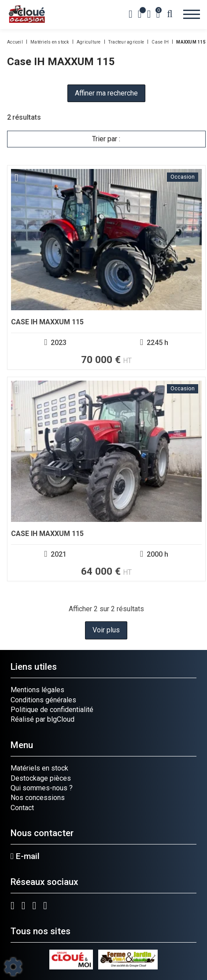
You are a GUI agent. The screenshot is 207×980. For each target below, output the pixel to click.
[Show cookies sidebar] (13, 967)
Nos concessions (38, 798)
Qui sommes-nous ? (42, 788)
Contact (22, 808)
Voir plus (106, 630)
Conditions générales (43, 700)
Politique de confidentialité (52, 710)
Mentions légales (37, 690)
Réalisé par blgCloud (43, 719)
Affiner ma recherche (106, 93)
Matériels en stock (39, 768)
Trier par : (106, 139)
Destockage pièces (41, 778)
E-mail (25, 856)
